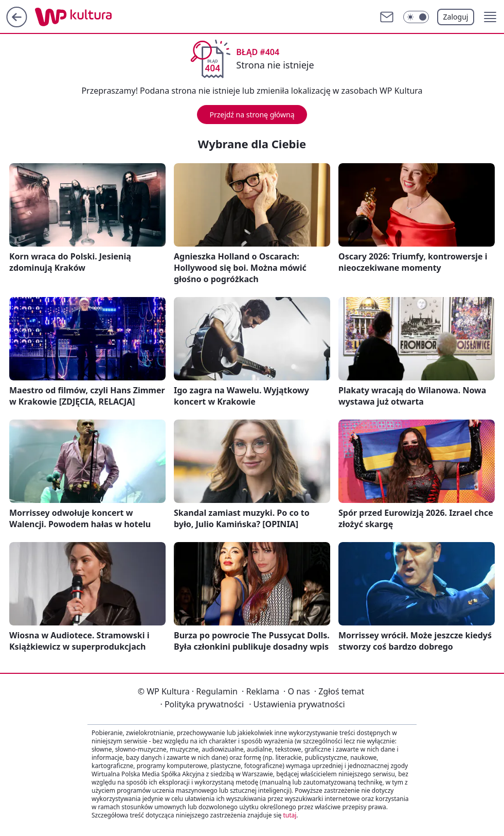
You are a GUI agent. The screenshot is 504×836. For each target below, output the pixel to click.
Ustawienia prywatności (297, 704)
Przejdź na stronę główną (252, 115)
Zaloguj (456, 17)
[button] (490, 17)
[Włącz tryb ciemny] (416, 17)
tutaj (290, 815)
